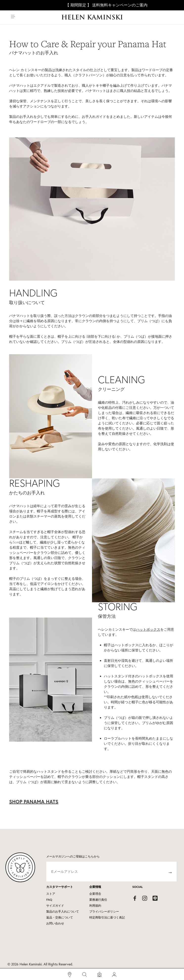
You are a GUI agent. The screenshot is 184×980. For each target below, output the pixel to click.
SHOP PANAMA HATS (34, 802)
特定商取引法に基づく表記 (107, 917)
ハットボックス (148, 629)
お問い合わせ (55, 923)
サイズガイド (55, 906)
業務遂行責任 (98, 900)
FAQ (49, 900)
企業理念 (95, 894)
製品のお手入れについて (63, 911)
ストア (51, 894)
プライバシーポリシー (104, 911)
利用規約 (95, 906)
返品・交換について (60, 917)
